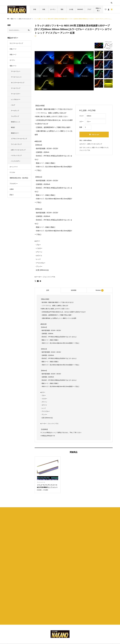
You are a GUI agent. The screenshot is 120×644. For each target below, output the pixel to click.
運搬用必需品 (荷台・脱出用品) (19, 178)
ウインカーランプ (16, 144)
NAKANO (80, 9)
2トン (85, 148)
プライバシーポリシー (71, 624)
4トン (89, 148)
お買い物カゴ (42, 627)
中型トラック (104, 148)
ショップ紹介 (68, 621)
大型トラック (96, 148)
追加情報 (74, 290)
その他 (71, 9)
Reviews (100, 290)
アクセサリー (14, 184)
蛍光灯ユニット (16, 122)
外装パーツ (13, 49)
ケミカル (12, 172)
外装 (35, 9)
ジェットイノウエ (85, 150)
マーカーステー (16, 94)
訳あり (12, 195)
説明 (48, 290)
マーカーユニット (16, 77)
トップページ (42, 621)
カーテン (53, 9)
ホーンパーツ (14, 167)
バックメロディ (16, 161)
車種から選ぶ (98, 9)
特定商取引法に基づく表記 (72, 627)
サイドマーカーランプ (16, 43)
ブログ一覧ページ (43, 624)
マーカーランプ (16, 88)
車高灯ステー (15, 133)
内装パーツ (13, 55)
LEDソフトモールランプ (95, 144)
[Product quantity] (88, 127)
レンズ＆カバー (16, 99)
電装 (62, 9)
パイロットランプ (16, 155)
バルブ (13, 105)
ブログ (89, 9)
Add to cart (95, 135)
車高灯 (13, 127)
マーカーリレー (16, 71)
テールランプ (15, 111)
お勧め (12, 189)
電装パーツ (13, 66)
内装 (44, 9)
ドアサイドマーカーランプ (19, 139)
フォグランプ (15, 116)
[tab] (48, 290)
